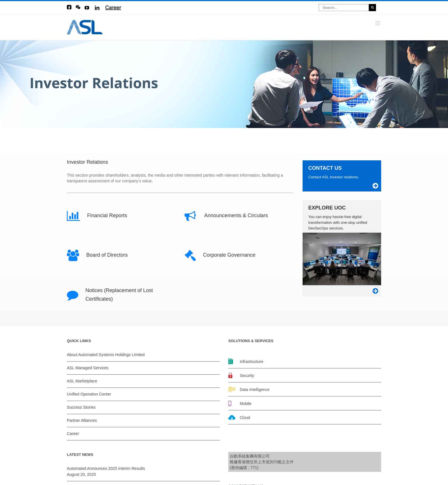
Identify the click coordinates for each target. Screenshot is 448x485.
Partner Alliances (82, 420)
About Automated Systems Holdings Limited (106, 355)
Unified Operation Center (89, 394)
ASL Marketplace (82, 381)
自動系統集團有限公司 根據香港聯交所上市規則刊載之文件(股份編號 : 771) (262, 462)
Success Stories (81, 407)
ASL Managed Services (88, 368)
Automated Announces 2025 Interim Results (106, 468)
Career (73, 434)
